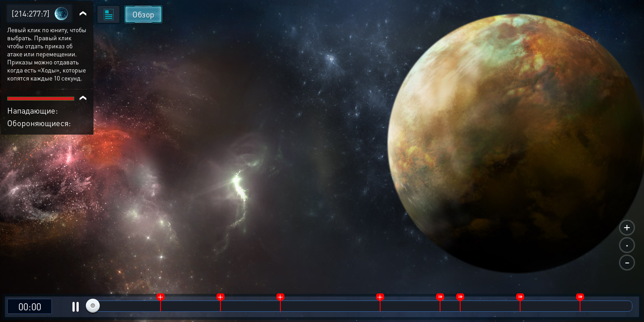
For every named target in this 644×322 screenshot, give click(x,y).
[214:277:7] (31, 13)
